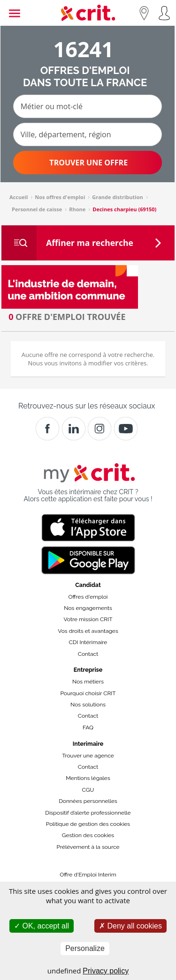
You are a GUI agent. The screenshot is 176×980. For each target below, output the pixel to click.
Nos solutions (88, 705)
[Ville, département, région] (88, 134)
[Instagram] (99, 429)
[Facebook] (47, 429)
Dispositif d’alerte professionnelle (88, 813)
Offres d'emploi (88, 597)
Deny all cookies (130, 926)
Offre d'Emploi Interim (88, 875)
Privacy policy (106, 971)
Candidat (88, 585)
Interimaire (88, 744)
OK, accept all (42, 926)
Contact (88, 654)
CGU (88, 790)
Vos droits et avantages (88, 631)
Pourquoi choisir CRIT (88, 693)
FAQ (88, 728)
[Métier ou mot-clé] (88, 106)
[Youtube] (126, 429)
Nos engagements (88, 608)
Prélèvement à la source (88, 847)
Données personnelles (88, 801)
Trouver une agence (88, 756)
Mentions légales (88, 778)
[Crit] (74, 429)
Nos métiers (88, 682)
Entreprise (88, 670)
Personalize (85, 948)
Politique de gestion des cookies (88, 824)
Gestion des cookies (88, 835)
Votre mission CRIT (88, 619)
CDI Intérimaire (88, 642)
